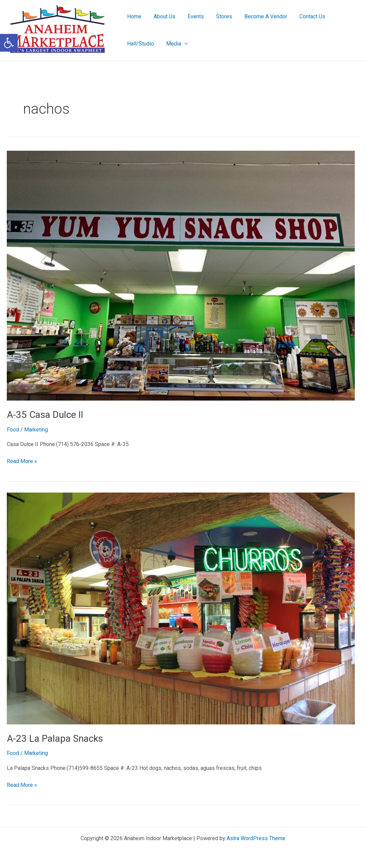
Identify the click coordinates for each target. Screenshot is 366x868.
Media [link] (175, 44)
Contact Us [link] (305, 16)
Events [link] (192, 16)
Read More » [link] (22, 461)
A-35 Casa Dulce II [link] (45, 415)
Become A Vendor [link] (260, 16)
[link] (9, 43)
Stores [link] (219, 16)
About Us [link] (162, 16)
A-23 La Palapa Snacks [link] (55, 738)
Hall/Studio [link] (140, 44)
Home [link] (134, 16)
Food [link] (13, 430)
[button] (182, 44)
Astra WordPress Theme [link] (256, 838)
